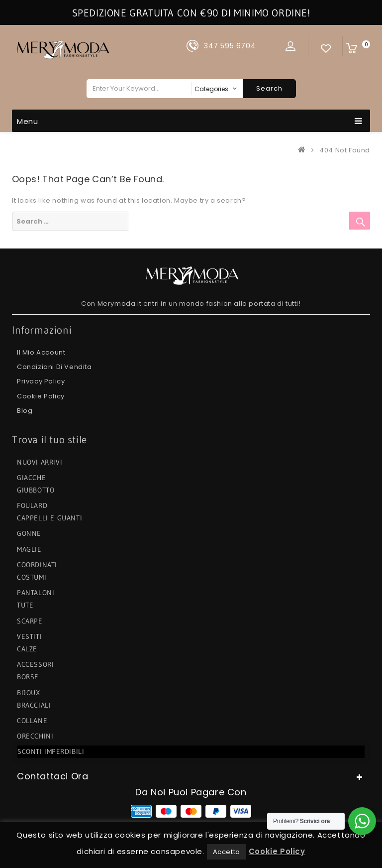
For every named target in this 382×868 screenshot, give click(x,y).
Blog (25, 411)
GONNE (29, 533)
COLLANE (32, 721)
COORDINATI (37, 565)
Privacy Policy (41, 381)
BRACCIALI (34, 705)
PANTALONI (36, 593)
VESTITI (29, 636)
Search (269, 88)
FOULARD (32, 505)
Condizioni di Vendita (54, 367)
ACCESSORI (35, 664)
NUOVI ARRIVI (40, 462)
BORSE (28, 677)
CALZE (27, 649)
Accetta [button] (227, 852)
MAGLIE (29, 549)
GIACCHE (31, 478)
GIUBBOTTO (36, 490)
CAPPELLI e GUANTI (49, 518)
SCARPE (30, 621)
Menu (190, 121)
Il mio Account (41, 352)
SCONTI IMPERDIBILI (51, 751)
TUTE (25, 605)
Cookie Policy (41, 396)
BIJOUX (29, 693)
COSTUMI (32, 577)
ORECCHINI (35, 736)
